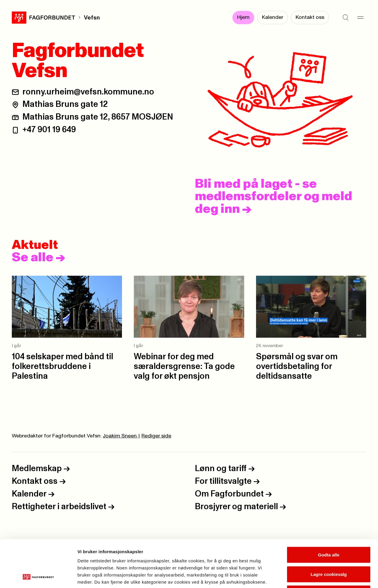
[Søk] (346, 18)
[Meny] (360, 18)
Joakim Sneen (120, 436)
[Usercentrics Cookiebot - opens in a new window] (38, 576)
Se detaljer (318, 576)
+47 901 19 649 (49, 130)
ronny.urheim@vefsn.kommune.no (88, 92)
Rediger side (156, 436)
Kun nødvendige (329, 549)
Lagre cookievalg (329, 530)
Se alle (39, 258)
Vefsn (92, 18)
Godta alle (329, 511)
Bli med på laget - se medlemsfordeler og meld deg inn (274, 197)
